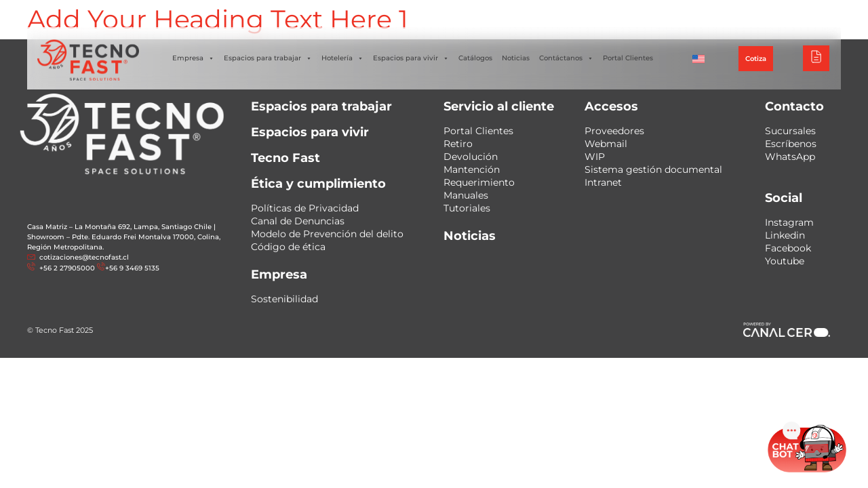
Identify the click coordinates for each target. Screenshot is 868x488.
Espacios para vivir (411, 58)
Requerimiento (479, 182)
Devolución (471, 157)
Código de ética (288, 247)
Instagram (789, 222)
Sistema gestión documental (653, 169)
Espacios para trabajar (268, 58)
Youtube (785, 261)
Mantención (472, 169)
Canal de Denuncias (298, 221)
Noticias (516, 58)
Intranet (603, 182)
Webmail (606, 144)
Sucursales (790, 131)
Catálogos (475, 58)
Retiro (458, 144)
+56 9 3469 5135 (132, 268)
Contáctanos (566, 58)
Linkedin (785, 235)
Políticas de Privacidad (305, 208)
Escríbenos (791, 144)
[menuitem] (698, 58)
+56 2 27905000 (66, 268)
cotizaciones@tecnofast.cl (84, 257)
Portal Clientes (628, 58)
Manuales (466, 195)
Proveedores (614, 131)
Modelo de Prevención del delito (327, 234)
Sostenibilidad (284, 299)
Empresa (193, 58)
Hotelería (342, 58)
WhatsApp (790, 157)
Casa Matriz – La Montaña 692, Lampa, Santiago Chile (119, 227)
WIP (595, 157)
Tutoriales (467, 208)
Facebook (788, 248)
